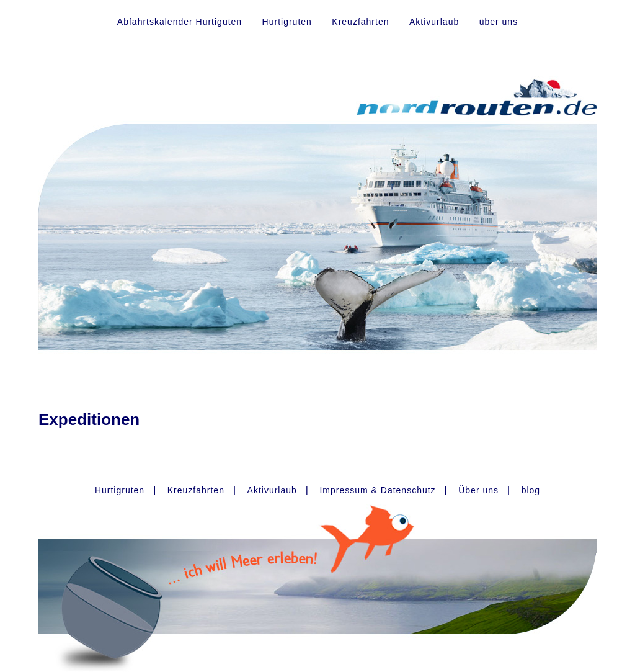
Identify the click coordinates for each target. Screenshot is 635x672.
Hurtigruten (287, 22)
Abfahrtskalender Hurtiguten (180, 22)
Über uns (478, 490)
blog (531, 490)
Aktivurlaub (434, 22)
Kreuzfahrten (360, 22)
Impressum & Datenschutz (377, 490)
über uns (499, 22)
